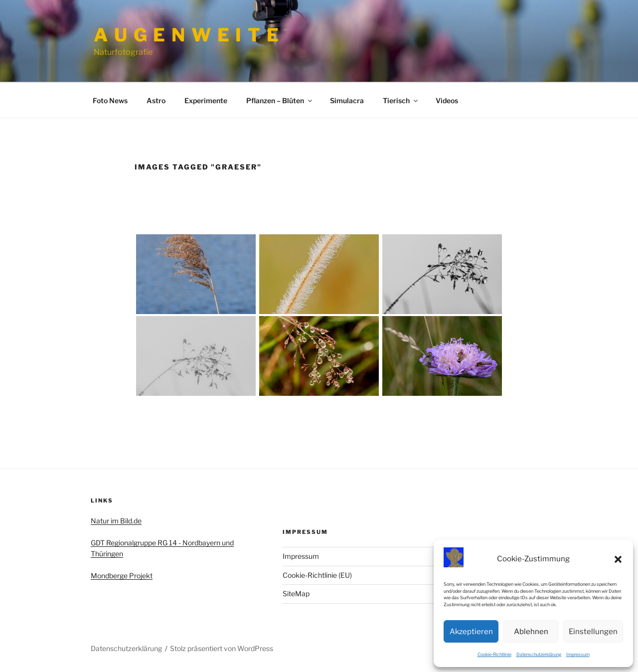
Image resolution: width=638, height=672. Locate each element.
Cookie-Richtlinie (494, 654)
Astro (156, 100)
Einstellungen (593, 632)
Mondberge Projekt (122, 576)
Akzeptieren (471, 632)
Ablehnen (531, 632)
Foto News (110, 100)
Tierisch (401, 100)
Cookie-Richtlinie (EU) (317, 575)
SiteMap (296, 593)
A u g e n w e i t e (187, 35)
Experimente (206, 100)
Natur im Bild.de (116, 521)
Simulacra (347, 100)
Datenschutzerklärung (539, 654)
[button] (618, 559)
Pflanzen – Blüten (280, 100)
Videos (447, 100)
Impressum (578, 654)
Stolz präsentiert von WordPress (222, 648)
